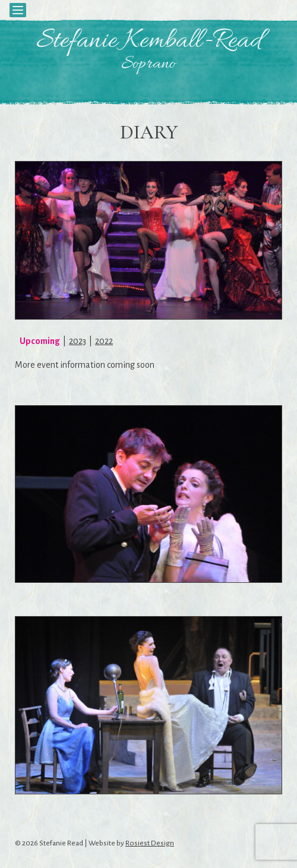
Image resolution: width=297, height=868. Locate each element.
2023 (78, 341)
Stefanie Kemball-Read (148, 42)
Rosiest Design (150, 843)
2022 (104, 341)
